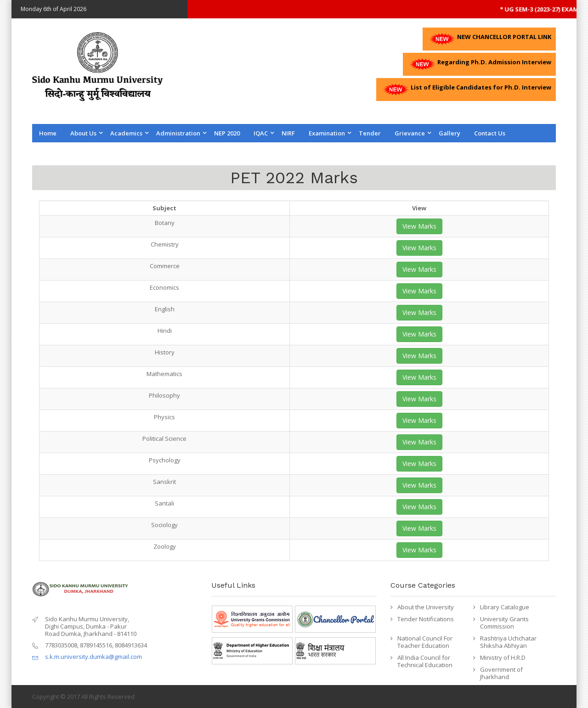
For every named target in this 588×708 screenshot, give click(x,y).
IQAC (261, 133)
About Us (83, 133)
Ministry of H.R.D (503, 657)
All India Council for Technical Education (425, 661)
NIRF (288, 133)
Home (48, 133)
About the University (426, 607)
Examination (327, 133)
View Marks (419, 226)
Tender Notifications (426, 619)
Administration (178, 133)
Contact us (490, 133)
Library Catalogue (505, 607)
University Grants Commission (504, 623)
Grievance (410, 133)
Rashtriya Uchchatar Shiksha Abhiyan (508, 642)
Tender (370, 133)
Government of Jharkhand (501, 673)
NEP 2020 (227, 133)
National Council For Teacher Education (425, 642)
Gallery (449, 133)
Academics (126, 133)
